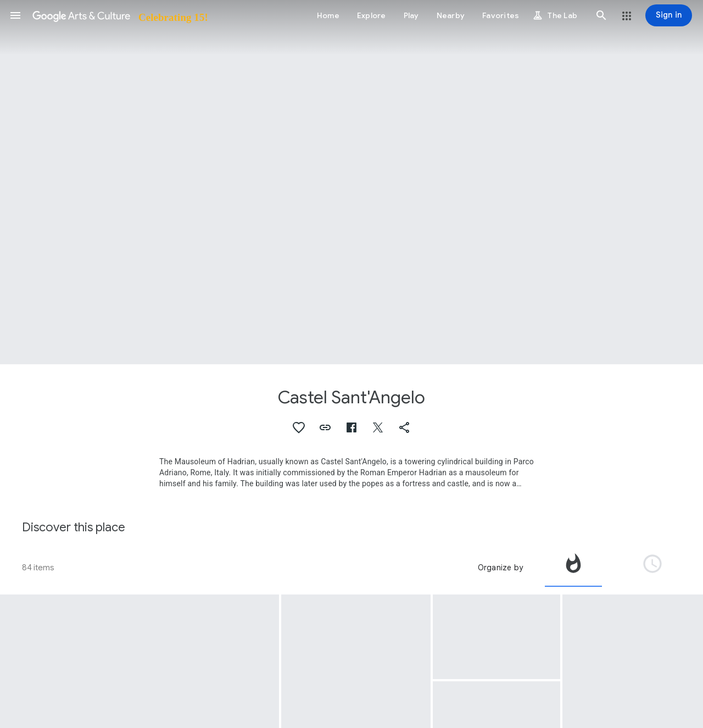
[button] (15, 15)
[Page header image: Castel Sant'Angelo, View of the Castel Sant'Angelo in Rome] (351, 182)
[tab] (573, 568)
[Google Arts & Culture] (119, 15)
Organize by (500, 568)
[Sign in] (669, 15)
